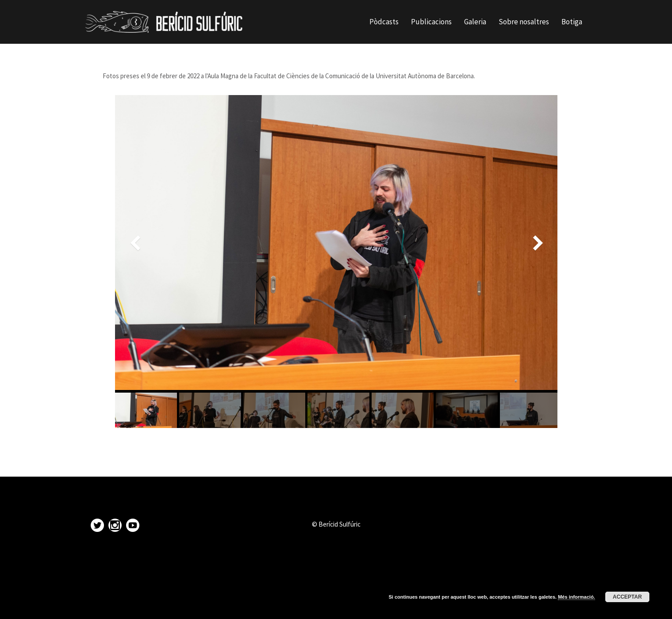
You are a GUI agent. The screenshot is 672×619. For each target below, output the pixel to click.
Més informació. (576, 597)
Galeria (475, 22)
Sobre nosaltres (524, 22)
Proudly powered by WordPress (128, 606)
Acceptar (627, 597)
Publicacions (431, 22)
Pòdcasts (384, 22)
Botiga (572, 22)
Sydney (208, 606)
